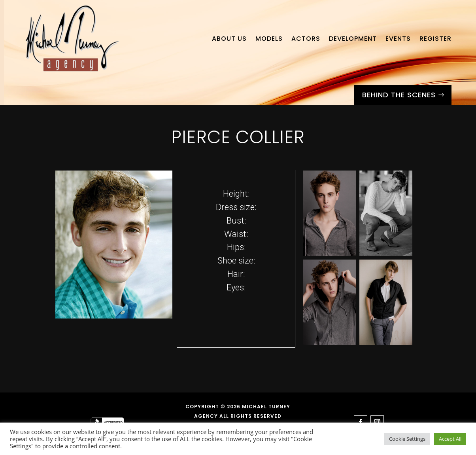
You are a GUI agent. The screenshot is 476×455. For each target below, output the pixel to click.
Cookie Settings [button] (407, 439)
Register (435, 39)
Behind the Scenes (399, 95)
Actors (306, 39)
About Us (229, 39)
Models (269, 39)
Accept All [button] (450, 439)
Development (353, 39)
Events (398, 39)
